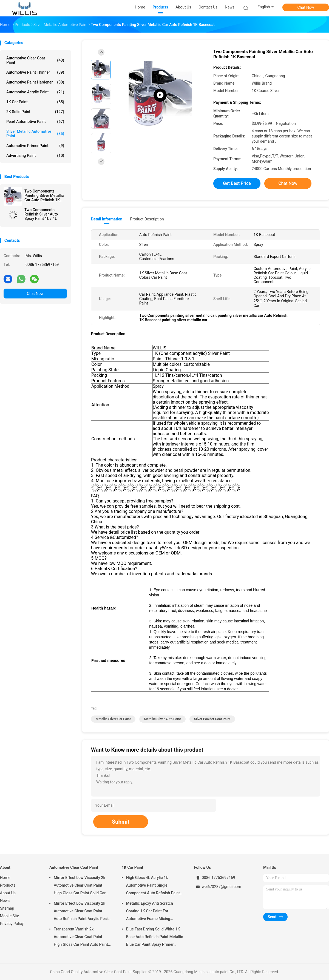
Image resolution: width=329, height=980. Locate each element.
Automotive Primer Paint (35, 146)
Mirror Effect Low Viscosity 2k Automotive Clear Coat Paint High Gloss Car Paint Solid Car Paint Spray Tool (80, 886)
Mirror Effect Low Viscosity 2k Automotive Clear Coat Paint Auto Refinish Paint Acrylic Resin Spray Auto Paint (82, 912)
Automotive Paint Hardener (35, 82)
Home (5, 878)
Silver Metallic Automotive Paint (35, 134)
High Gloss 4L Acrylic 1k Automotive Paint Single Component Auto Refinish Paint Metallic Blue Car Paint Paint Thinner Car (153, 886)
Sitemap (7, 908)
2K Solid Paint (35, 112)
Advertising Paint (35, 156)
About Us (8, 893)
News (5, 901)
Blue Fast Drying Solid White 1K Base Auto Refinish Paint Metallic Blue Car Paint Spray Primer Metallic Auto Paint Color (155, 938)
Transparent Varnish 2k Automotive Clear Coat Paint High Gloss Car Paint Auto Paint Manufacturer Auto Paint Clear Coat (81, 938)
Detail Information (107, 219)
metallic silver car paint (113, 719)
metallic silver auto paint (162, 719)
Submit (121, 822)
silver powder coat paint (212, 719)
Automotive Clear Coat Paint (35, 60)
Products (8, 885)
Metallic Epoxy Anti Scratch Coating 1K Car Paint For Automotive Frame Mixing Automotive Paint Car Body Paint (154, 912)
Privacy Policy (12, 924)
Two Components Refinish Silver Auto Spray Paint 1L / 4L (41, 214)
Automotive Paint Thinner (35, 72)
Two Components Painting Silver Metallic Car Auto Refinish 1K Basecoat (44, 196)
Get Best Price (237, 183)
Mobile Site (10, 916)
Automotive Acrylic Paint (35, 92)
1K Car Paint (35, 102)
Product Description (147, 219)
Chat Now (306, 7)
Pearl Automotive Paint (35, 122)
